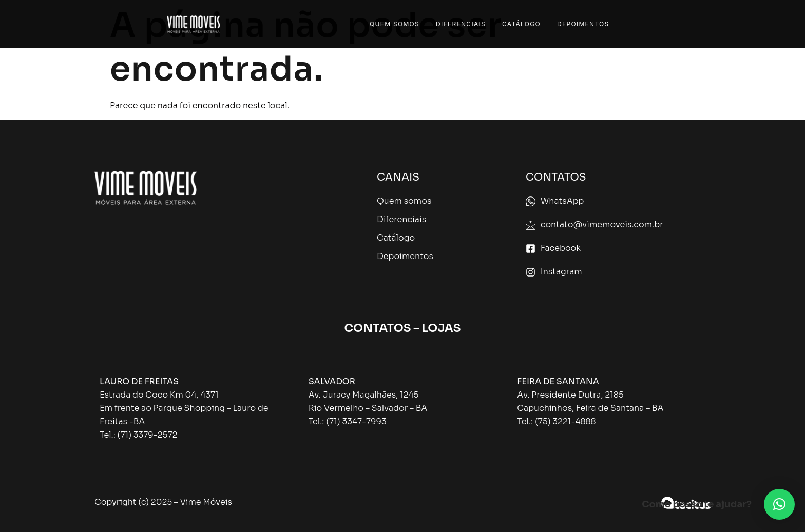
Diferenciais (461, 24)
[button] (779, 504)
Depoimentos (583, 24)
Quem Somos (395, 24)
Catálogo (521, 24)
